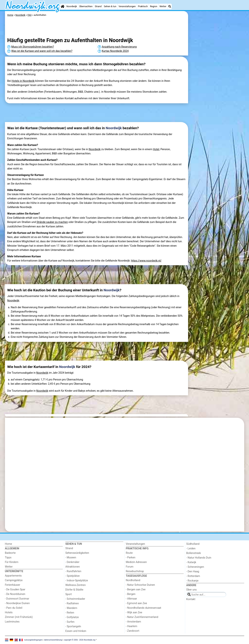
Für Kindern (12, 562)
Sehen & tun (110, 6)
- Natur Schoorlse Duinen (141, 585)
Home (9, 544)
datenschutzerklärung (53, 640)
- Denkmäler (72, 562)
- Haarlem (132, 626)
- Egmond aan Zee (136, 603)
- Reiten (70, 613)
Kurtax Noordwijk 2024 (115, 51)
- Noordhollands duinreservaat (144, 608)
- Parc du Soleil (14, 608)
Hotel (156, 149)
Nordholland (133, 580)
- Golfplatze (72, 617)
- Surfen (70, 622)
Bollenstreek (194, 553)
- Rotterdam (193, 576)
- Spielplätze (73, 576)
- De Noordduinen (15, 594)
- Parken (131, 558)
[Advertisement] (217, 96)
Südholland (193, 544)
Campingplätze (14, 580)
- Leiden (191, 549)
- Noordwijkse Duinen (17, 603)
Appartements (13, 576)
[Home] (63, 6)
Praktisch (143, 6)
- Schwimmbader (75, 599)
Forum (130, 567)
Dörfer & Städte (74, 590)
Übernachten (86, 6)
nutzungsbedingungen (33, 640)
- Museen (71, 558)
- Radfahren (72, 603)
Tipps (8, 558)
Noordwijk (72, 6)
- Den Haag (193, 571)
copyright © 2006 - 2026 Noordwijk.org (80, 640)
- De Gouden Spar (15, 590)
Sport (69, 594)
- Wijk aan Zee (134, 612)
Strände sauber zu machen (52, 222)
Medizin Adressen (136, 562)
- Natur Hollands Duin (199, 558)
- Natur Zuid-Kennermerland (142, 617)
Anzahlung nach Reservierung (119, 47)
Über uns (191, 590)
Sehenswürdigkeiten (77, 553)
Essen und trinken (76, 631)
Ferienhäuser (13, 585)
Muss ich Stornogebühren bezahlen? (33, 47)
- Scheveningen (195, 567)
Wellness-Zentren (76, 585)
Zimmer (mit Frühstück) (19, 617)
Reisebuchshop (135, 571)
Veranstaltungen (127, 6)
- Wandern (71, 608)
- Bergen (131, 594)
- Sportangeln (73, 626)
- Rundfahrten (73, 571)
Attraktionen (73, 567)
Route (129, 553)
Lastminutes (12, 622)
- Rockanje (192, 581)
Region (154, 6)
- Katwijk (191, 562)
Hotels (9, 612)
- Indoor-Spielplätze (77, 581)
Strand (98, 6)
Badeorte (10, 553)
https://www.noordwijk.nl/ (146, 261)
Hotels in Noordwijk (23, 81)
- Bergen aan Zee (136, 590)
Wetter (163, 6)
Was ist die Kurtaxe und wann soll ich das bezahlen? (42, 51)
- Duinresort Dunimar (17, 599)
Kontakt (191, 599)
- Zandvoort (133, 631)
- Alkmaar (131, 599)
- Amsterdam (134, 622)
